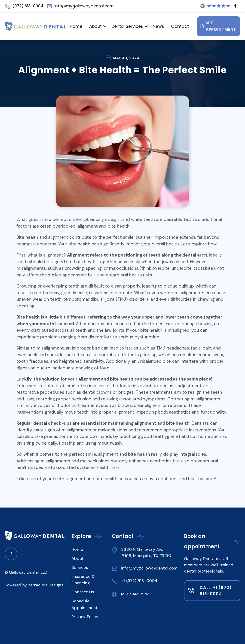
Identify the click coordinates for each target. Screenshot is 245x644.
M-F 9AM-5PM (135, 594)
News (158, 26)
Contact (180, 26)
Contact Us (83, 592)
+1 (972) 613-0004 (139, 581)
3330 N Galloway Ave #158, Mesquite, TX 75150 (146, 553)
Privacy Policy (85, 617)
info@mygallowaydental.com (149, 568)
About (78, 558)
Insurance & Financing (83, 580)
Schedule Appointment (84, 604)
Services (80, 567)
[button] (97, 26)
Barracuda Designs (46, 585)
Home (76, 26)
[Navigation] (35, 26)
